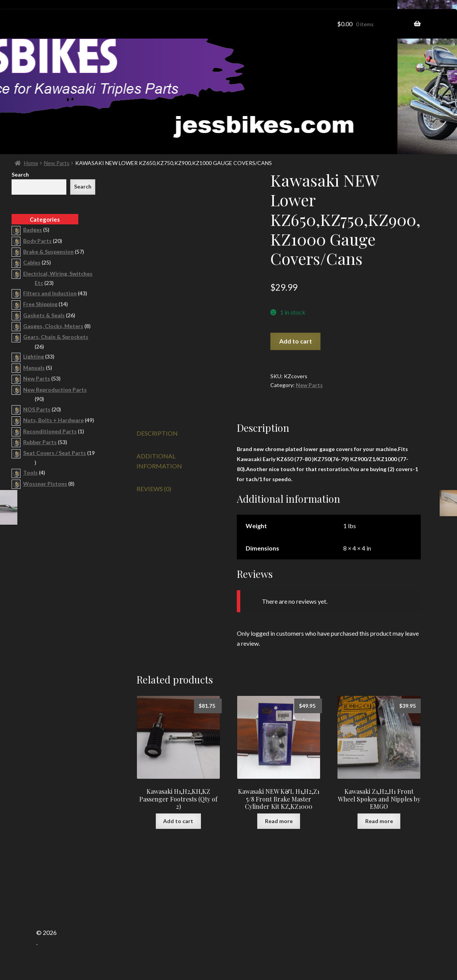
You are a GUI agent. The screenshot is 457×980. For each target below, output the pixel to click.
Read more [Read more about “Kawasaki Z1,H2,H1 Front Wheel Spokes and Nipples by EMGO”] (379, 821)
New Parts (57, 163)
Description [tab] (157, 433)
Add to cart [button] (178, 821)
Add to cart (296, 341)
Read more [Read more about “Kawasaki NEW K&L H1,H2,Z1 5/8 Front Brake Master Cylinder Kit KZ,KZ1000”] (279, 821)
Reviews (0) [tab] (154, 489)
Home (31, 163)
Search (20, 174)
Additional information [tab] (159, 461)
